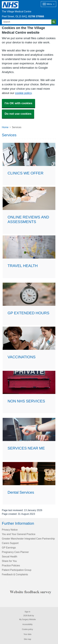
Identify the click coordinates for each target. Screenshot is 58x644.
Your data (27, 634)
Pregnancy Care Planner (15, 552)
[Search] (27, 22)
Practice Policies (11, 565)
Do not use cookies (18, 114)
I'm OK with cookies (18, 103)
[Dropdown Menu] (48, 4)
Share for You (9, 561)
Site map (27, 639)
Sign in (27, 612)
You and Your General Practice (19, 534)
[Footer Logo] (31, 592)
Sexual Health (10, 556)
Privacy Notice (10, 530)
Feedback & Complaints (15, 574)
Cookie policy (27, 629)
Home (5, 127)
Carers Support (10, 543)
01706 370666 (36, 16)
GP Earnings (9, 548)
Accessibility (27, 624)
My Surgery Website (27, 619)
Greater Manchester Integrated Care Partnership (28, 539)
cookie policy (23, 93)
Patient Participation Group (17, 570)
